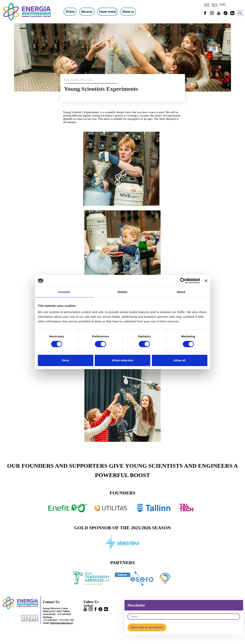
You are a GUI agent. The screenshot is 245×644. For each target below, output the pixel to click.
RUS (215, 4)
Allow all (180, 360)
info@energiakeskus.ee (62, 623)
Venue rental (110, 12)
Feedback (88, 605)
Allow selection (122, 360)
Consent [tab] (64, 292)
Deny (66, 360)
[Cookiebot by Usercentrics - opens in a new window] (183, 281)
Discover (90, 12)
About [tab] (181, 292)
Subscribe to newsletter (147, 627)
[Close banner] (206, 281)
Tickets (73, 12)
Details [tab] (123, 292)
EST (207, 4)
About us (131, 12)
